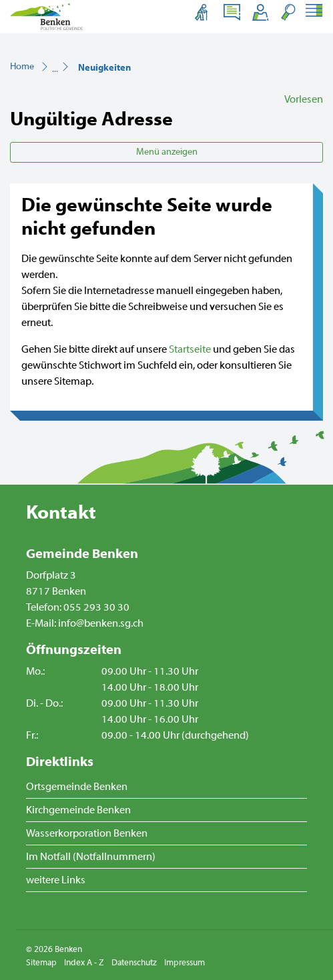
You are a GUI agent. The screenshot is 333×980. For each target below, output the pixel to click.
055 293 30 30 (96, 607)
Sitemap (41, 963)
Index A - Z (84, 963)
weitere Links (56, 880)
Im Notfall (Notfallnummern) (91, 857)
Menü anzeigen (167, 152)
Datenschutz (134, 963)
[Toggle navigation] (313, 12)
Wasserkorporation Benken (87, 833)
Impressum (185, 963)
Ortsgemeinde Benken (77, 787)
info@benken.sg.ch (101, 623)
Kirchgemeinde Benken (78, 810)
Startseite (190, 349)
